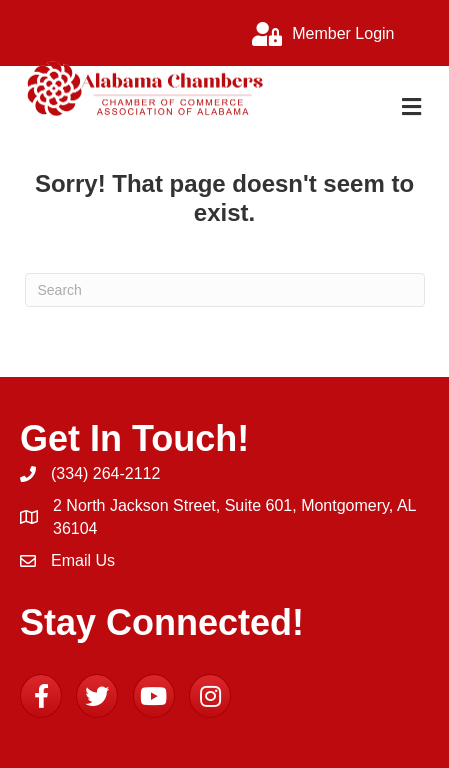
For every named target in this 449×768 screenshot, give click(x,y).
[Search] (225, 290)
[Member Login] (318, 34)
